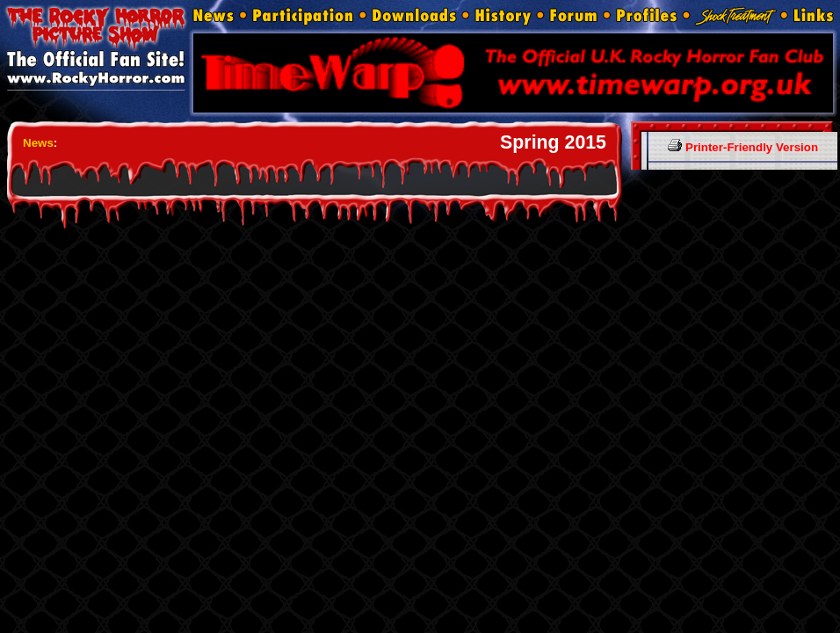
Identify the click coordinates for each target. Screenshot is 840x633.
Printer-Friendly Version (743, 147)
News (38, 143)
